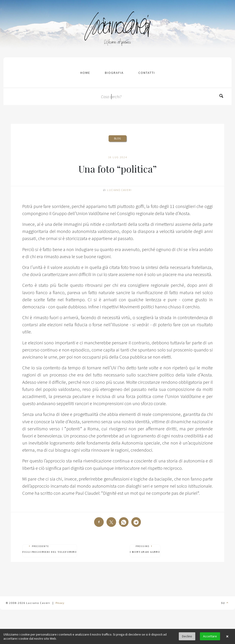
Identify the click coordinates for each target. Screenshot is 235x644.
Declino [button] (187, 636)
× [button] (227, 636)
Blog (117, 138)
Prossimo (145, 549)
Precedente (50, 549)
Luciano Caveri (119, 190)
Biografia (114, 73)
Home (85, 73)
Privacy (60, 603)
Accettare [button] (210, 636)
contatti (147, 73)
